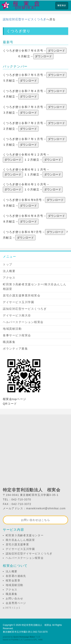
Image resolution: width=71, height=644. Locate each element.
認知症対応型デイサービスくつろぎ (29, 554)
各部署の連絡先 (16, 576)
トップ (8, 264)
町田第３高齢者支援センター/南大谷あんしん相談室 (35, 287)
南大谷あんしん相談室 (20, 540)
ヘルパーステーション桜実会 (23, 322)
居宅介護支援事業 (17, 544)
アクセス (9, 278)
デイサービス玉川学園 (18, 302)
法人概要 (9, 271)
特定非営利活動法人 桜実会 (37, 625)
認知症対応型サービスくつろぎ (25, 19)
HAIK (41, 640)
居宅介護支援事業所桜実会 (22, 295)
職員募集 (9, 342)
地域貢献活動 (12, 329)
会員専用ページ (16, 603)
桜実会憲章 (13, 580)
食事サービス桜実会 (17, 335)
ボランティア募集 (15, 349)
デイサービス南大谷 (17, 315)
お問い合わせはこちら (35, 520)
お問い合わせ (14, 598)
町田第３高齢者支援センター (25, 535)
